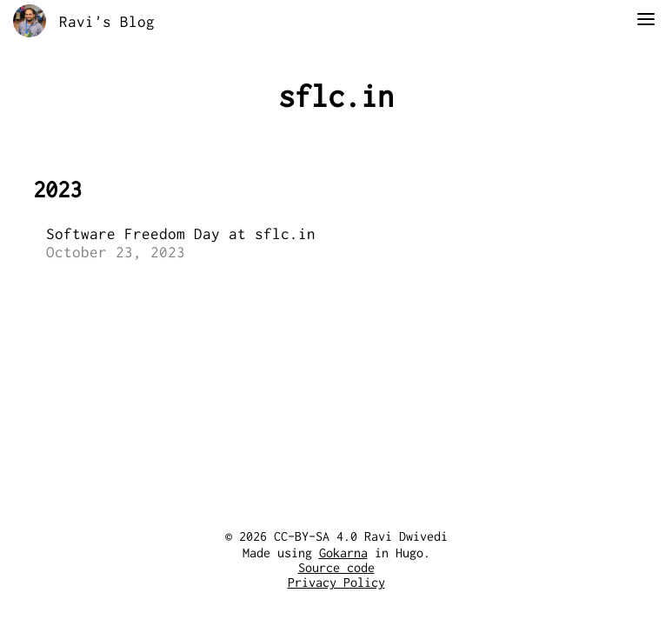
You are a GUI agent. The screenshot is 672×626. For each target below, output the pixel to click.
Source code (336, 568)
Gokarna (343, 553)
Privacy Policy (336, 583)
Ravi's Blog (107, 21)
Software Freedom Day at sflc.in (181, 233)
